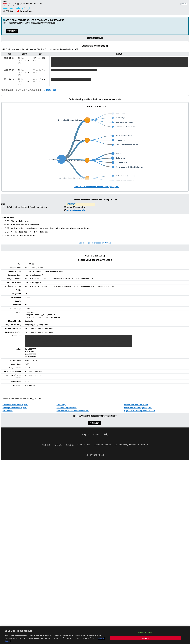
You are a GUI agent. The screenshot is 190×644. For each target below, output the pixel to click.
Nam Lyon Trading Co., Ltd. (15, 408)
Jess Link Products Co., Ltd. (15, 405)
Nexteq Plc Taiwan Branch (136, 405)
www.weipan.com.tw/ (76, 210)
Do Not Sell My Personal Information (131, 445)
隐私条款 (70, 445)
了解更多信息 (50, 90)
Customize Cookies (102, 445)
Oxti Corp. (61, 405)
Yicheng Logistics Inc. (67, 408)
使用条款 (46, 445)
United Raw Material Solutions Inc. (73, 411)
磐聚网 (9, 3)
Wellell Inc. (8, 411)
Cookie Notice (84, 445)
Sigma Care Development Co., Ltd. (139, 411)
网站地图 (58, 445)
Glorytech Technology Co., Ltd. (138, 408)
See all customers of (97, 187)
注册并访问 (72, 204)
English (86, 435)
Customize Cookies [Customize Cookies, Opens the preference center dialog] (145, 633)
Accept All (145, 639)
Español (96, 435)
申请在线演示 (12, 31)
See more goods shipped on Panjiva (95, 243)
